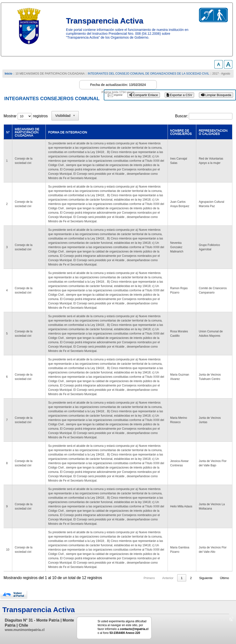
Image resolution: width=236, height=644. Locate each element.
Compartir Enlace (144, 95)
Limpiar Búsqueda (216, 95)
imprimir (118, 95)
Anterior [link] (168, 578)
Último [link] (224, 578)
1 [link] (182, 578)
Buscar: (182, 116)
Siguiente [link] (206, 578)
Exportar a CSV (179, 95)
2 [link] (191, 578)
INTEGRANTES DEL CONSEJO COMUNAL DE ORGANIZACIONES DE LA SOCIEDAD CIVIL (148, 74)
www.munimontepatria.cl (25, 630)
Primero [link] (149, 578)
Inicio (8, 74)
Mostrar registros (26, 116)
